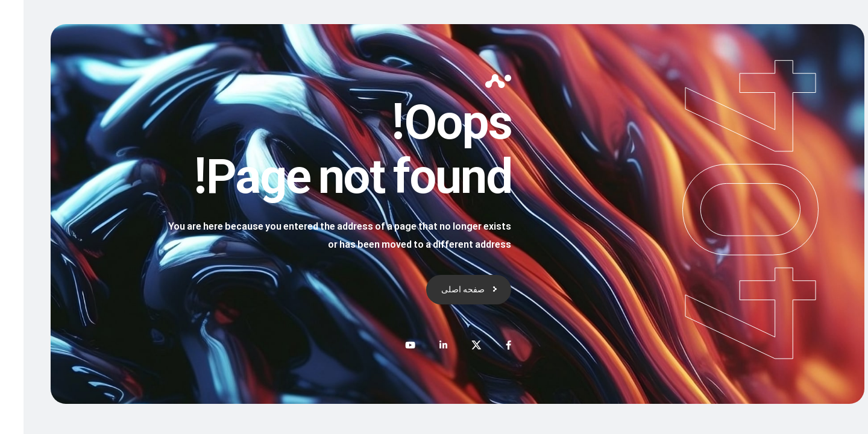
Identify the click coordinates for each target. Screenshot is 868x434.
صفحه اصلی (439, 289)
